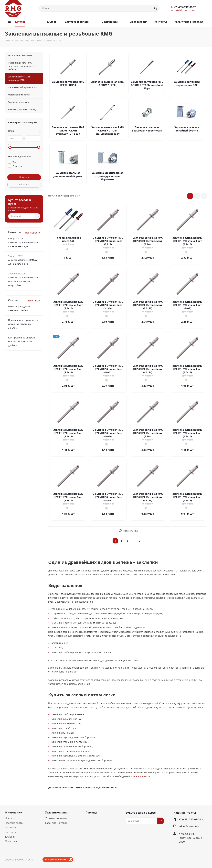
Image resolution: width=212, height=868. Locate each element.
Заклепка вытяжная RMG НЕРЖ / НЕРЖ (68, 83)
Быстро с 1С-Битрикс (56, 860)
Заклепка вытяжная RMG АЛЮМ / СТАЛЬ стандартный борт (68, 131)
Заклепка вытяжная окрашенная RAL (187, 83)
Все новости (33, 233)
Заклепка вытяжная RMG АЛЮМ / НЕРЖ (107, 83)
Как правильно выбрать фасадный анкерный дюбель (22, 341)
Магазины (11, 827)
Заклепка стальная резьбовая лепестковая (147, 129)
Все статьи (34, 300)
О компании (14, 812)
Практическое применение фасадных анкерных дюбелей (24, 324)
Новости (10, 818)
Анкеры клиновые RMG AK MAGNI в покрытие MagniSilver (23, 281)
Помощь (91, 812)
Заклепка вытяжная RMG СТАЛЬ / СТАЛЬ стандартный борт (107, 131)
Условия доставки (56, 818)
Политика (11, 841)
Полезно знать (14, 823)
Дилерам (10, 837)
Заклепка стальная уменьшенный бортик (68, 174)
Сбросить (24, 184)
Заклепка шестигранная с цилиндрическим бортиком (107, 176)
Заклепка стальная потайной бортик (187, 129)
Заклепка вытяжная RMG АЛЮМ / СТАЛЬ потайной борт (147, 85)
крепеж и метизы (141, 776)
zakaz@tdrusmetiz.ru (183, 10)
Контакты (11, 832)
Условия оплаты (56, 812)
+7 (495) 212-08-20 (185, 7)
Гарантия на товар (56, 823)
